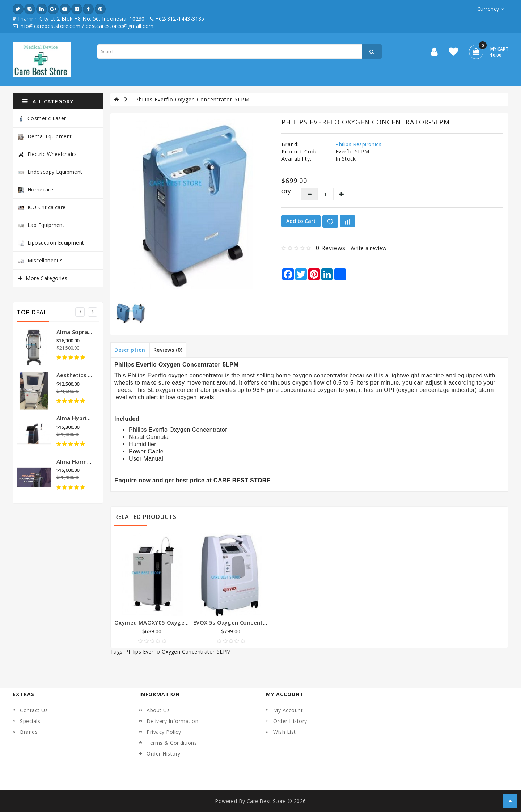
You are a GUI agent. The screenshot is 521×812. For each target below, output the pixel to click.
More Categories (46, 278)
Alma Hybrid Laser (82, 418)
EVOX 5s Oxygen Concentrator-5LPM (244, 622)
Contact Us (34, 710)
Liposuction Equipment (51, 243)
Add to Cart (301, 221)
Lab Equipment (41, 225)
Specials (30, 721)
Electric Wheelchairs (47, 154)
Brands (29, 732)
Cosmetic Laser (42, 119)
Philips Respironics (358, 144)
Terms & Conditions (172, 743)
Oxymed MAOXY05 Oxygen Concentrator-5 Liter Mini (187, 622)
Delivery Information (172, 721)
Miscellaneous (40, 260)
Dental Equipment (45, 136)
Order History (164, 754)
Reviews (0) (168, 350)
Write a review (368, 248)
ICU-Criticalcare (42, 207)
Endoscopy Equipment (50, 172)
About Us (158, 710)
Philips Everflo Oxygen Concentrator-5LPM (192, 99)
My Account (288, 710)
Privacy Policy (164, 732)
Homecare (36, 189)
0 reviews (331, 248)
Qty (286, 191)
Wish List (285, 732)
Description (130, 350)
